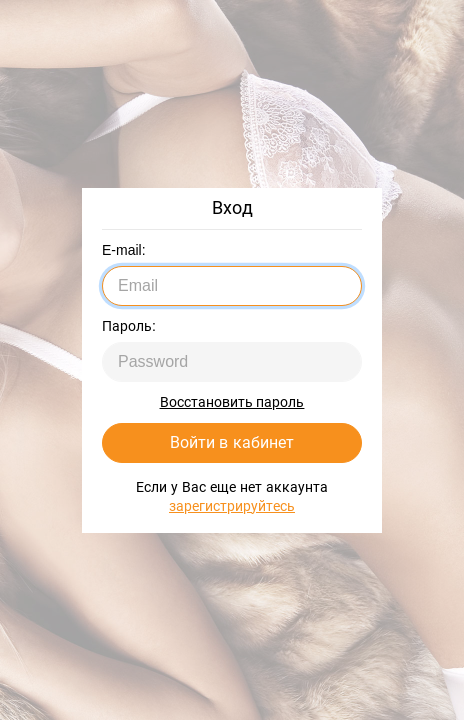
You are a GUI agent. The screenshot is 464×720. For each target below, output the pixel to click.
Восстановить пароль (232, 402)
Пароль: (129, 326)
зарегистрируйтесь (232, 506)
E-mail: (124, 250)
